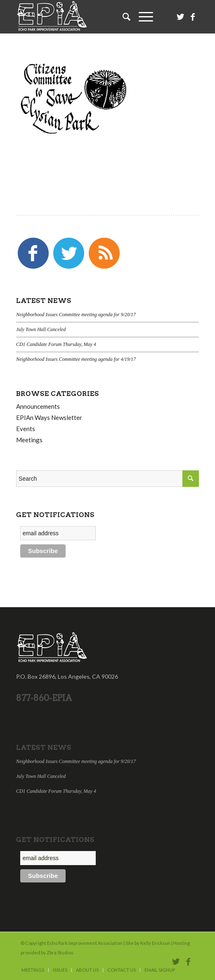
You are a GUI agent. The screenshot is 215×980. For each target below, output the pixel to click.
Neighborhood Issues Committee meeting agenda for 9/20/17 (76, 315)
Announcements (38, 406)
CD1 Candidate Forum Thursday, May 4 (56, 344)
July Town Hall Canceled (41, 329)
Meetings (29, 440)
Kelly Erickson (155, 943)
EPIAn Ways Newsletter (49, 417)
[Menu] (142, 17)
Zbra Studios (60, 953)
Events (26, 429)
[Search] (122, 17)
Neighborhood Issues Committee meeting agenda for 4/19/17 (76, 359)
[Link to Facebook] (193, 17)
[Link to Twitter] (180, 17)
